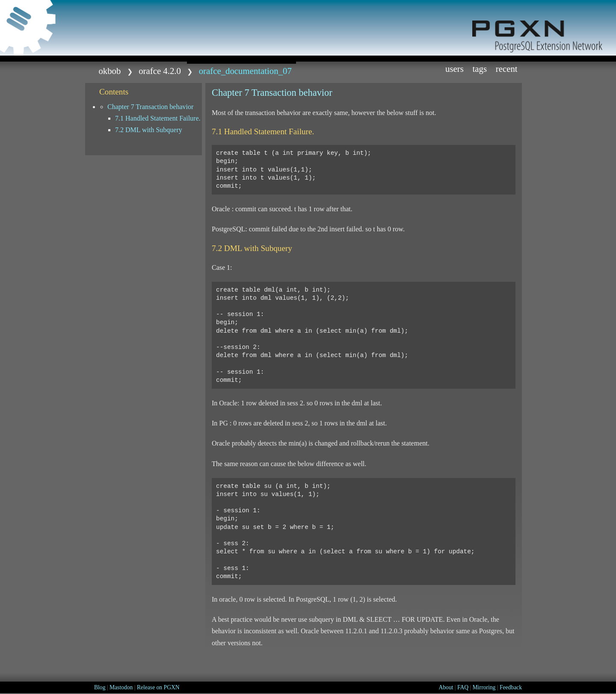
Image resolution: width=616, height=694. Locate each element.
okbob (110, 71)
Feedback (511, 687)
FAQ (463, 687)
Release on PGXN (158, 687)
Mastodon (121, 687)
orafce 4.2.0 (160, 71)
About (446, 687)
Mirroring (484, 687)
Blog (100, 687)
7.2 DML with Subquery (149, 130)
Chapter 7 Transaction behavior (150, 107)
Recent (507, 69)
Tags (480, 69)
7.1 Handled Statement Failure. (158, 118)
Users (455, 69)
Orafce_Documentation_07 (245, 71)
